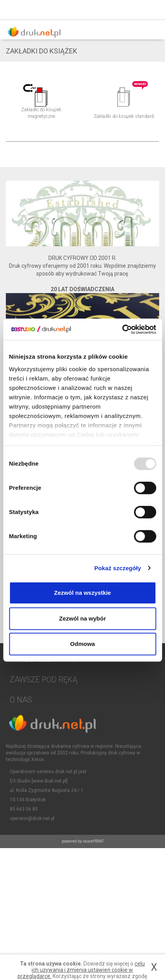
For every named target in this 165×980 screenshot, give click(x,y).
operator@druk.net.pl (32, 818)
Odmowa (82, 644)
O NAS (21, 700)
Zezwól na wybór (82, 618)
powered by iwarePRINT (83, 841)
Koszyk (153, 10)
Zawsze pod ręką (43, 679)
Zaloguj (136, 10)
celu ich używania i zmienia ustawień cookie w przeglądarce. (81, 970)
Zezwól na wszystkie (83, 593)
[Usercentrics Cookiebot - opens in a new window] (122, 329)
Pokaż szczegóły (118, 568)
